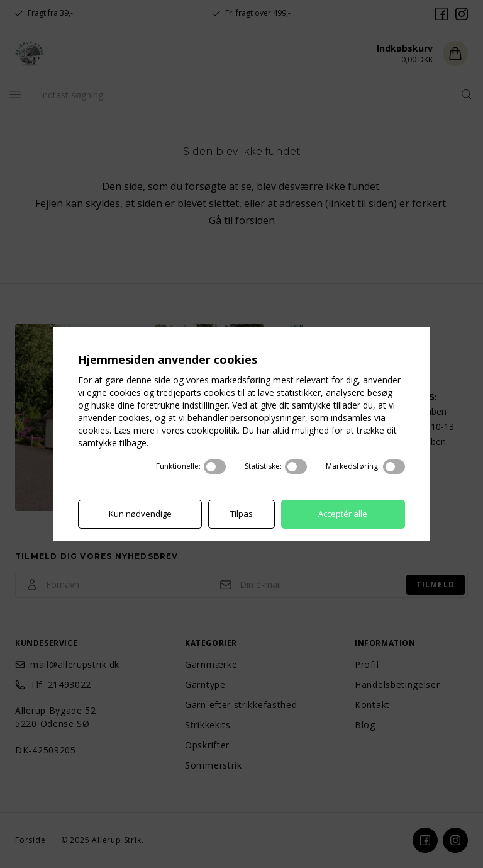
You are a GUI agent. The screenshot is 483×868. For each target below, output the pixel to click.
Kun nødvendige (141, 514)
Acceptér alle (342, 514)
